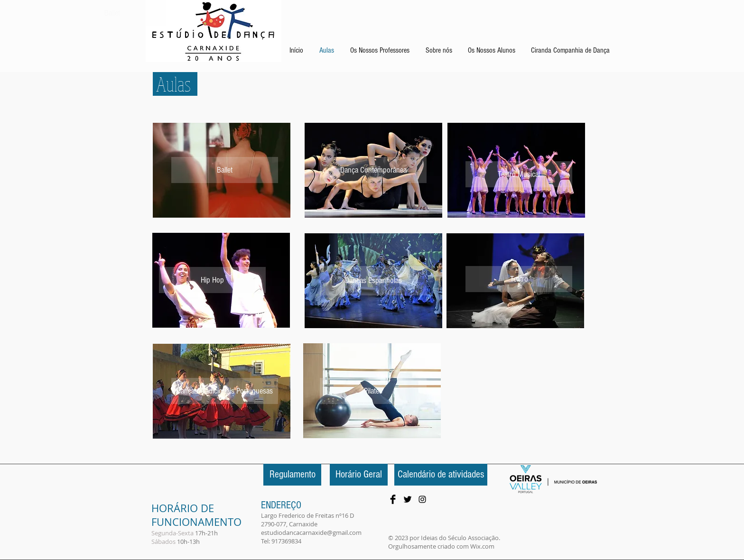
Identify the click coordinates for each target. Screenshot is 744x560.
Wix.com (482, 546)
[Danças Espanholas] (373, 281)
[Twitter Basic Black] (408, 499)
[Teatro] (519, 279)
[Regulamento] (292, 475)
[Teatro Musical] (519, 174)
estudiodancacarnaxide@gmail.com (311, 532)
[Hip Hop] (212, 280)
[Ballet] (112, 13)
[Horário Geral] (359, 475)
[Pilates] (373, 391)
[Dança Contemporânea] (373, 170)
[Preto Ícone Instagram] (422, 499)
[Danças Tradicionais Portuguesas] (225, 391)
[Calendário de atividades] (441, 475)
